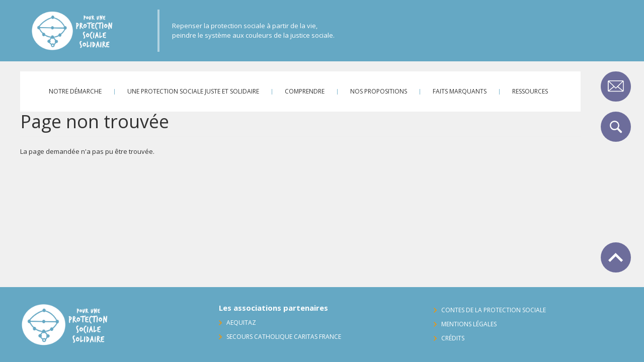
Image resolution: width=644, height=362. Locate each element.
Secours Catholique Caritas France (284, 337)
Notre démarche (75, 91)
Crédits (453, 338)
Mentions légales (469, 324)
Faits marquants (460, 91)
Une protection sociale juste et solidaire (193, 91)
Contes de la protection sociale (494, 310)
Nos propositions (379, 91)
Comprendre (305, 91)
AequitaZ (241, 323)
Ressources (530, 91)
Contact (616, 86)
